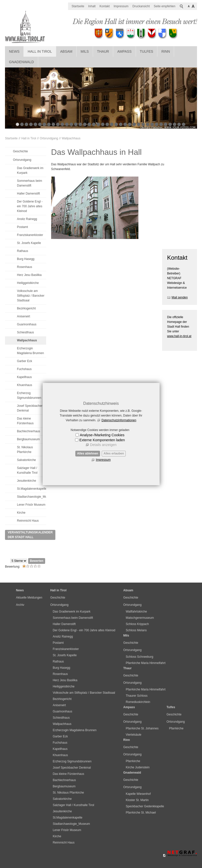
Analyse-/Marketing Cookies (102, 435)
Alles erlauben (114, 453)
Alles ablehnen (88, 453)
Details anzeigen (103, 445)
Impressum (103, 460)
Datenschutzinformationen (119, 420)
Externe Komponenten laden (102, 440)
